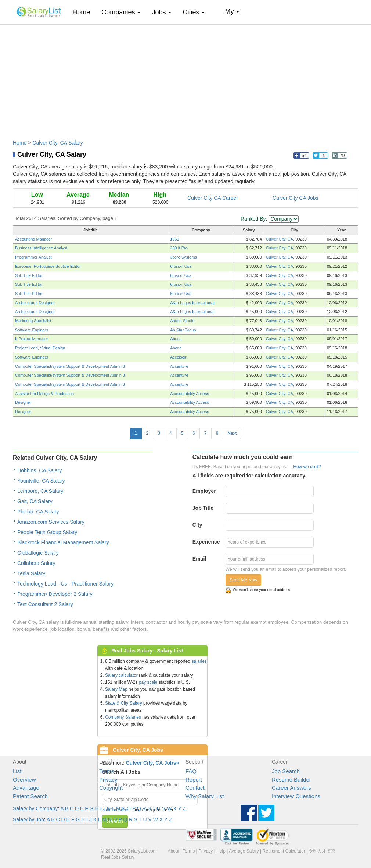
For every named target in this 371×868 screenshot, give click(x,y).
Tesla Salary (31, 573)
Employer (204, 491)
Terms (107, 771)
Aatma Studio (182, 321)
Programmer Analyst (33, 257)
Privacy (108, 780)
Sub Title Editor (29, 275)
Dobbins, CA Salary (39, 470)
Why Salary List (205, 796)
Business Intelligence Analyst (41, 248)
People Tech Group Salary (47, 532)
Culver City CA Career (213, 198)
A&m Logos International (192, 303)
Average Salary (244, 851)
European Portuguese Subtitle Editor (48, 266)
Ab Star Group (183, 330)
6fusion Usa (181, 266)
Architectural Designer (35, 303)
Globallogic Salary (38, 553)
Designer (23, 402)
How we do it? (307, 467)
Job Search (286, 771)
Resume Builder (291, 780)
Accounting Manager (34, 239)
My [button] (232, 11)
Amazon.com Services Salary (51, 522)
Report (194, 780)
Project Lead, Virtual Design (40, 348)
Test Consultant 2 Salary (45, 604)
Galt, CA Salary (35, 501)
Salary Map (116, 689)
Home (84, 12)
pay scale (148, 682)
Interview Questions (296, 796)
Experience (206, 542)
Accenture (179, 366)
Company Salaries (123, 717)
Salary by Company (35, 808)
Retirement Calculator (284, 851)
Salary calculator (121, 675)
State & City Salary (124, 703)
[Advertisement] (185, 78)
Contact (195, 788)
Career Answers (291, 788)
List (17, 771)
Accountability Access (190, 394)
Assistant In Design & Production (44, 394)
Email (199, 559)
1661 (174, 239)
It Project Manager (32, 339)
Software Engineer (32, 330)
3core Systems (183, 257)
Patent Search (30, 796)
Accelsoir (178, 357)
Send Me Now (243, 580)
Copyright (111, 788)
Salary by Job (28, 819)
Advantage (26, 788)
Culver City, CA (280, 239)
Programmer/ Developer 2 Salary (55, 594)
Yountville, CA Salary (41, 481)
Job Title (203, 508)
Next (232, 433)
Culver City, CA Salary (57, 143)
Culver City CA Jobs (295, 198)
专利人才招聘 (322, 851)
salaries (199, 661)
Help (221, 851)
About (174, 851)
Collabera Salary (36, 563)
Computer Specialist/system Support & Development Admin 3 (70, 366)
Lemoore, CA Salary (40, 491)
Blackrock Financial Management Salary (63, 542)
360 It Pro (179, 248)
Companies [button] (121, 12)
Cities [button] (194, 12)
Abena (176, 339)
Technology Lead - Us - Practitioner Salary (65, 584)
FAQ (191, 771)
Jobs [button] (161, 12)
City (197, 525)
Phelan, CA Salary (38, 512)
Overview (24, 780)
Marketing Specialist (33, 321)
